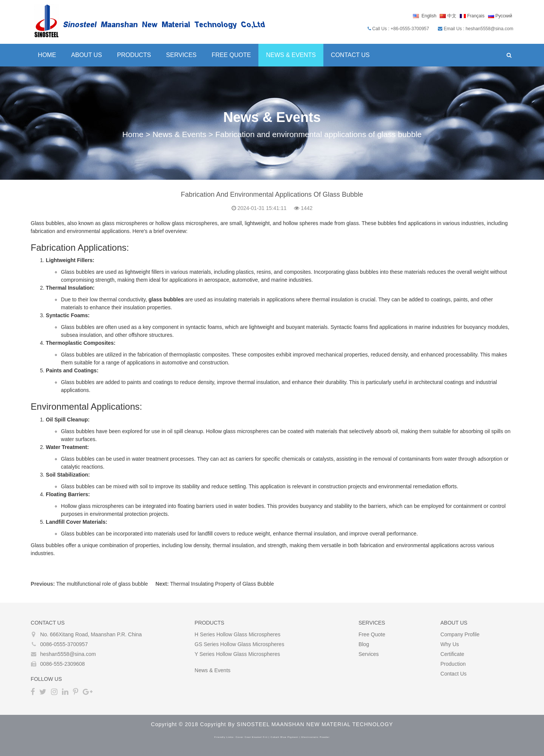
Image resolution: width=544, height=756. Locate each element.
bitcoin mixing (128, 752)
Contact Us (350, 55)
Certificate (453, 654)
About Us (86, 55)
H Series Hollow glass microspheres (237, 634)
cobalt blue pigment (284, 737)
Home (46, 55)
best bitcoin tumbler (169, 752)
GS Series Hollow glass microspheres (239, 644)
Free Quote (231, 55)
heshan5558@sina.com (67, 654)
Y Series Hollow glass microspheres (237, 654)
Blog (364, 644)
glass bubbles (166, 299)
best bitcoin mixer (90, 752)
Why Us (450, 644)
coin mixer (205, 752)
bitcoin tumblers (272, 752)
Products (134, 55)
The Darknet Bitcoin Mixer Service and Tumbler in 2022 (357, 752)
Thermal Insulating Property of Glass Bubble (222, 584)
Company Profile (461, 634)
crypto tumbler (236, 752)
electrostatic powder (316, 737)
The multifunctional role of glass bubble (101, 584)
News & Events (291, 55)
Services (181, 55)
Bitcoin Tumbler (18, 752)
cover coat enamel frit (252, 737)
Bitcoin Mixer (53, 752)
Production (454, 664)
